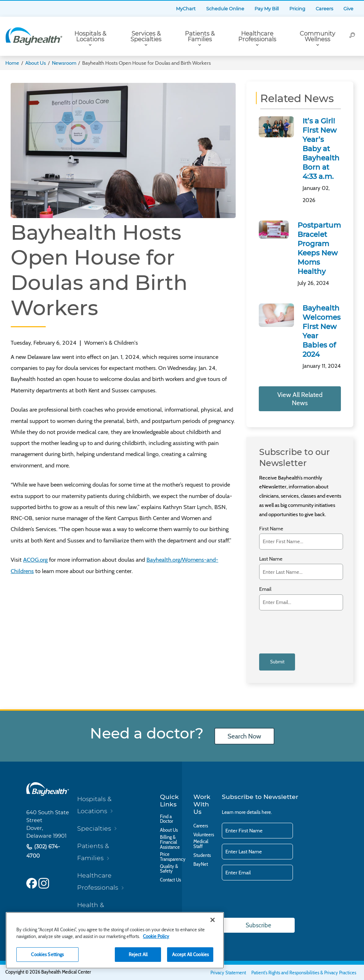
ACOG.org (35, 560)
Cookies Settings (47, 954)
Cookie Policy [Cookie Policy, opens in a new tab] (156, 936)
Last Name (271, 559)
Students (202, 855)
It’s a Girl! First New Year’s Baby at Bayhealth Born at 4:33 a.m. (321, 149)
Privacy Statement (228, 973)
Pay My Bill (267, 9)
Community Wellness (317, 36)
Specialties (94, 828)
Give (348, 9)
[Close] (213, 920)
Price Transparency (173, 857)
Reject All (138, 954)
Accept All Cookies (190, 954)
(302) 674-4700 (43, 851)
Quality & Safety (169, 869)
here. (267, 812)
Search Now (244, 736)
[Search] (352, 36)
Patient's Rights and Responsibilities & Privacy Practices (304, 973)
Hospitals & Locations (90, 36)
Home (12, 63)
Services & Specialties (146, 36)
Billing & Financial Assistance (170, 842)
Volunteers (204, 835)
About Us (36, 63)
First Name (271, 529)
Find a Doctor (167, 819)
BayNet (201, 864)
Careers (324, 9)
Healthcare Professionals (257, 36)
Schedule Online (225, 9)
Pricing (297, 9)
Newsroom (64, 63)
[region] (115, 940)
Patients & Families (200, 36)
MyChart (186, 9)
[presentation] (299, 627)
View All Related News (300, 399)
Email (265, 589)
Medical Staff (201, 844)
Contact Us (170, 880)
